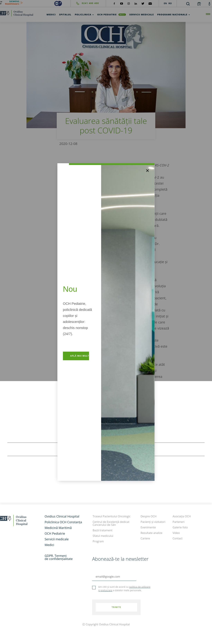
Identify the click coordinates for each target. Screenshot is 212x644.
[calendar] (199, 4)
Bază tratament (103, 530)
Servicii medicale (57, 539)
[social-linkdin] (136, 3)
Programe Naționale (174, 14)
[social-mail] (150, 3)
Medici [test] (51, 14)
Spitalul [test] (65, 14)
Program (98, 541)
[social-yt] (122, 3)
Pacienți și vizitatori (153, 522)
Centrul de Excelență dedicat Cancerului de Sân (111, 523)
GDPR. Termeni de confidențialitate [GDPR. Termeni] (59, 557)
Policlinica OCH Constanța (63, 522)
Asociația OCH (182, 516)
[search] (188, 4)
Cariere (145, 538)
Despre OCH (149, 516)
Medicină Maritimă (58, 528)
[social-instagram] (129, 3)
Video (176, 533)
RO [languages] (170, 3)
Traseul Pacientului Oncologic (112, 516)
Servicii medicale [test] (142, 14)
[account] (209, 4)
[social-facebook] (114, 3)
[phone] (85, 3)
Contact (178, 538)
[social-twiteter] (143, 3)
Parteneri (179, 522)
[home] (20, 520)
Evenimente (148, 527)
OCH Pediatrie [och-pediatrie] (112, 14)
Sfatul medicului (103, 536)
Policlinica (84, 14)
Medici (49, 545)
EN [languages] (165, 3)
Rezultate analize (151, 533)
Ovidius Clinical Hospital (62, 516)
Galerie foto (180, 527)
